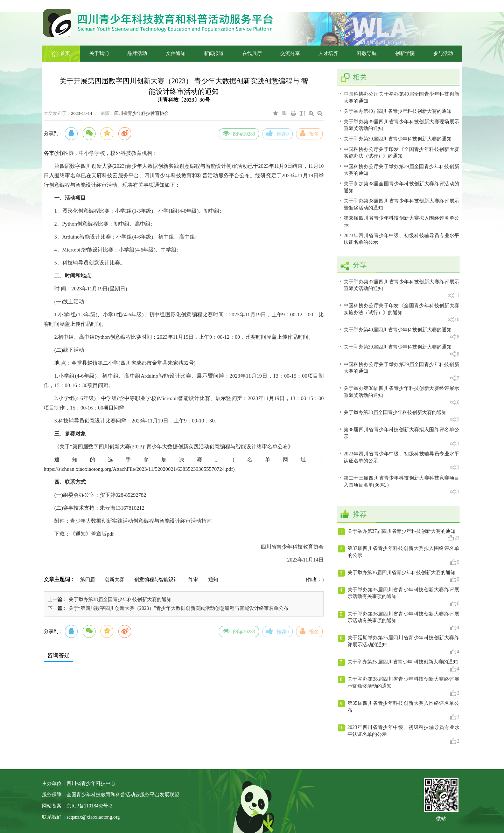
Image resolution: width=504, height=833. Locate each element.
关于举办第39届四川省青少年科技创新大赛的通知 (398, 139)
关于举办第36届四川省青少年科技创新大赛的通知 (399, 576)
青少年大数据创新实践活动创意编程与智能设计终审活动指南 (141, 521)
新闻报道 (214, 53)
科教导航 (367, 53)
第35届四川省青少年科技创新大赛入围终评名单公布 (399, 710)
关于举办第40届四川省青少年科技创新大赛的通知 (398, 111)
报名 (309, 133)
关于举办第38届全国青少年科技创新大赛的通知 (120, 600)
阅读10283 (239, 133)
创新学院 (405, 53)
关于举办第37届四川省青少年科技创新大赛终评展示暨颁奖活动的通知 (402, 289)
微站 (441, 818)
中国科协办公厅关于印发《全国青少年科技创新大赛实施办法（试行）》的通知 (402, 153)
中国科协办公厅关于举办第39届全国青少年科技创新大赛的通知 (402, 170)
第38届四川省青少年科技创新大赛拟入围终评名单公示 (402, 222)
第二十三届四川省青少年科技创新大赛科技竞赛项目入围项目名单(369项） (402, 485)
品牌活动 (137, 53)
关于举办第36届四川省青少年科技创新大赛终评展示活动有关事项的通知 (399, 621)
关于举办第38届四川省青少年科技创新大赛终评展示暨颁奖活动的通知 (402, 204)
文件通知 (176, 53)
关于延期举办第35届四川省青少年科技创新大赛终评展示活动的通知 (399, 645)
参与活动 (443, 53)
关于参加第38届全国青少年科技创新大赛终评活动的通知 (402, 187)
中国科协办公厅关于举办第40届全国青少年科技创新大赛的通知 (402, 98)
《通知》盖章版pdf (92, 534)
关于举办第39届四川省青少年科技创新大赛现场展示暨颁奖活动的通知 (402, 125)
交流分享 (290, 53)
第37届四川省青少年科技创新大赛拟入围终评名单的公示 (399, 556)
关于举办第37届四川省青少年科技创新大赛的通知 (399, 535)
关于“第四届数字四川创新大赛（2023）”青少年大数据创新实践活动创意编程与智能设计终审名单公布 (178, 608)
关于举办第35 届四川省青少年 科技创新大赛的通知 (399, 666)
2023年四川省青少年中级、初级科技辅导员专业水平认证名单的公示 (402, 239)
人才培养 (328, 53)
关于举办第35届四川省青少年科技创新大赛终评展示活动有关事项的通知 (399, 597)
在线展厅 (252, 53)
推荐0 (278, 133)
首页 (61, 53)
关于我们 (99, 53)
